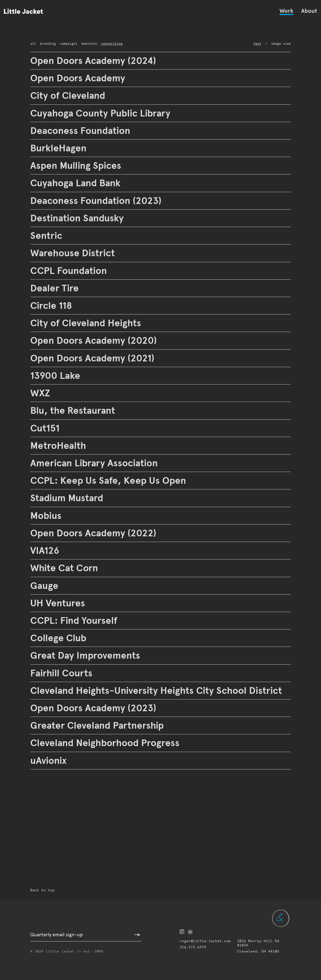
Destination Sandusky (80, 218)
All (32, 44)
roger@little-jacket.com (196, 945)
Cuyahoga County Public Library (104, 113)
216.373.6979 (189, 951)
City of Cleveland (69, 95)
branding (43, 44)
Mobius (47, 516)
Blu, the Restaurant (74, 410)
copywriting (94, 44)
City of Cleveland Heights (87, 323)
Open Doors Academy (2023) (95, 708)
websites (77, 44)
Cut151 (46, 428)
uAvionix (50, 760)
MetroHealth (58, 446)
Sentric (46, 235)
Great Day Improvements (86, 655)
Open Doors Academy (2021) (95, 358)
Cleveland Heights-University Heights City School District (159, 690)
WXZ (41, 393)
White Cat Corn (64, 568)
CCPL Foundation (70, 271)
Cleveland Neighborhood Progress (108, 743)
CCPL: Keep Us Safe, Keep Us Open (111, 480)
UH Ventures (58, 603)
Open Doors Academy (80, 78)
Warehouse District (73, 253)
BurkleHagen (59, 148)
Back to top (38, 890)
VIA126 (46, 550)
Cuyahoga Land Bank (79, 183)
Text (264, 44)
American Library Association (97, 463)
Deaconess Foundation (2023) (97, 201)
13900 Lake (56, 376)
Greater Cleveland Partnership (98, 725)
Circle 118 (53, 305)
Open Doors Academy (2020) (95, 340)
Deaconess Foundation (82, 131)
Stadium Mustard (69, 498)
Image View (283, 44)
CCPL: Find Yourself (76, 620)
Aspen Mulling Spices (79, 165)
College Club (59, 638)
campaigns (60, 44)
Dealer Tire (55, 288)
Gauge (45, 586)
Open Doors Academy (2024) (95, 61)
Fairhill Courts (62, 673)
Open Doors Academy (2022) (95, 533)
